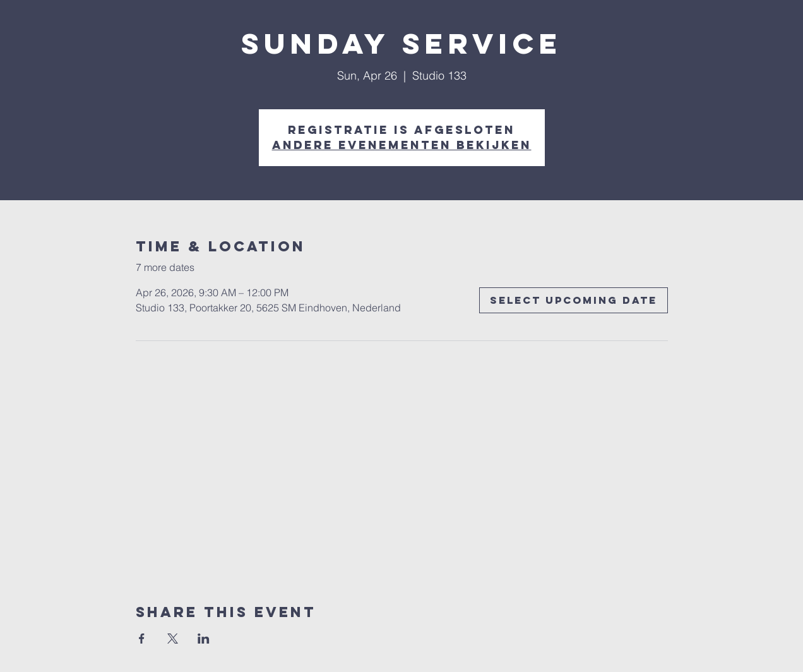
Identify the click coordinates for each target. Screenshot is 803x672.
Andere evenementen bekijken (402, 145)
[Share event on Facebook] (142, 639)
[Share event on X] (173, 639)
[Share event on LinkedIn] (204, 639)
